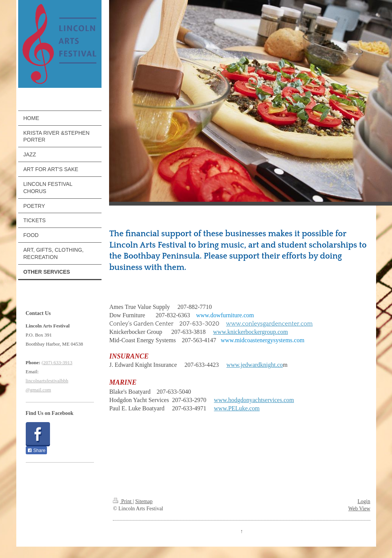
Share (36, 450)
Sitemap (144, 501)
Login (364, 501)
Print (123, 501)
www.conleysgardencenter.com (269, 324)
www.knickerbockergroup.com (251, 332)
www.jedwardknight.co (255, 365)
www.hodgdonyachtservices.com (254, 400)
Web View (359, 509)
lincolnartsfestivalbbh (47, 381)
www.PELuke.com (237, 408)
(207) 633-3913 (57, 362)
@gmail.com (38, 390)
